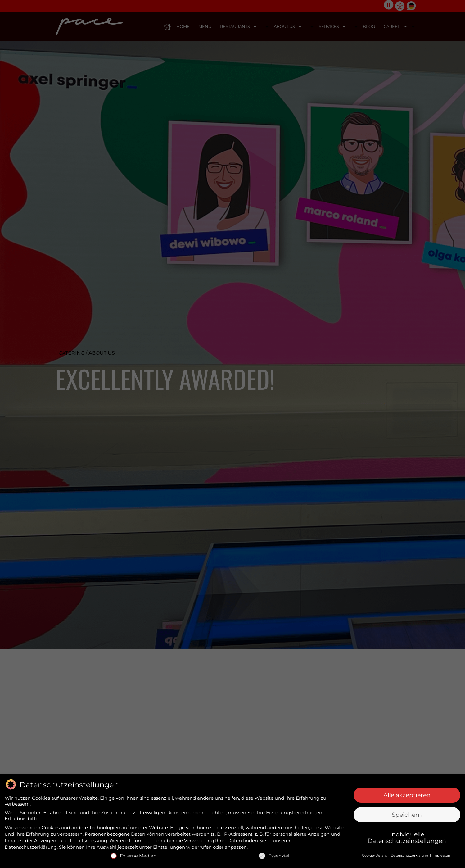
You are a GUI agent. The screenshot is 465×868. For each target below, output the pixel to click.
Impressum (442, 855)
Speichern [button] (407, 814)
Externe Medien (133, 855)
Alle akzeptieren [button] (407, 795)
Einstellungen (169, 847)
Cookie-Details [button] (375, 855)
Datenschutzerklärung (31, 847)
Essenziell (275, 855)
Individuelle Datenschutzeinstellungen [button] (407, 837)
